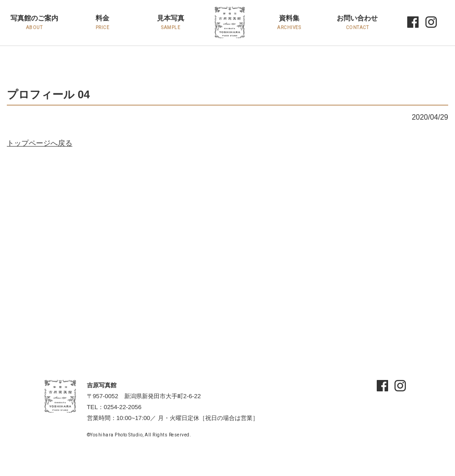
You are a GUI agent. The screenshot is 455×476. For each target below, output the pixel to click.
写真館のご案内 (34, 22)
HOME (222, 23)
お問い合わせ (357, 22)
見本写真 (171, 22)
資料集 (289, 22)
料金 (103, 22)
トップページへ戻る (40, 143)
